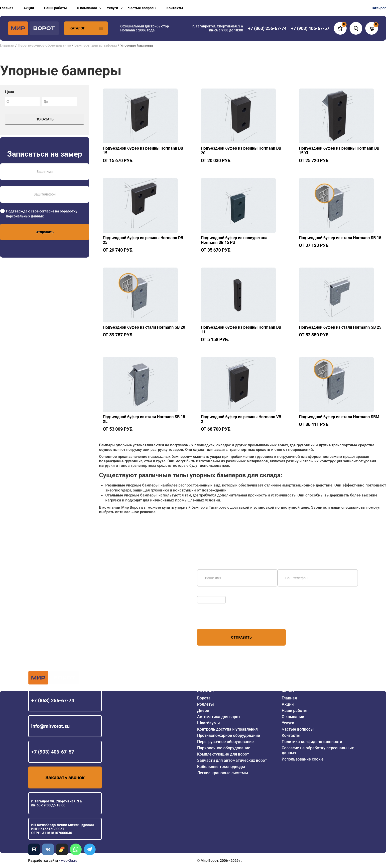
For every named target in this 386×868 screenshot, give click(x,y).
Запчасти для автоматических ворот (232, 760)
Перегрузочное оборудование (44, 45)
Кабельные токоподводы (221, 767)
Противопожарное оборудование (229, 735)
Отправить (45, 232)
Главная (7, 8)
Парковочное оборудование (224, 748)
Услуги (112, 8)
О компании (87, 8)
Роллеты (205, 704)
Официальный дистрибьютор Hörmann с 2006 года (145, 28)
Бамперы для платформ (96, 45)
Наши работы (55, 8)
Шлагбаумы (208, 723)
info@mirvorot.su (50, 726)
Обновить (206, 593)
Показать (45, 119)
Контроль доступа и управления (227, 729)
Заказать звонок (65, 777)
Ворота (204, 698)
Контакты (175, 8)
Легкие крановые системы (223, 773)
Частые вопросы (142, 8)
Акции (29, 8)
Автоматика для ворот (219, 717)
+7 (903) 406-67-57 (53, 752)
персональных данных (216, 619)
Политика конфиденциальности (312, 742)
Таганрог (379, 8)
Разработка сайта (43, 861)
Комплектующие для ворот (223, 754)
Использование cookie (303, 759)
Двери (203, 711)
